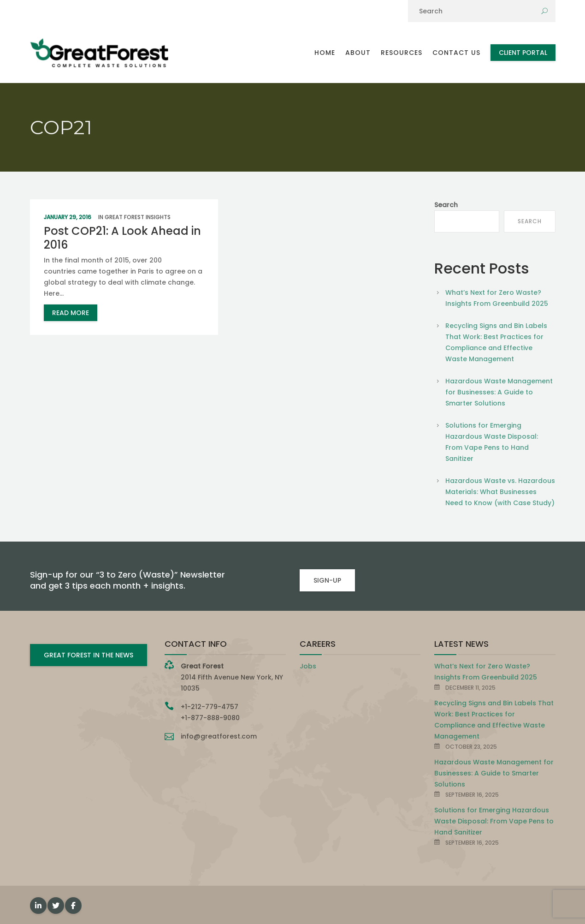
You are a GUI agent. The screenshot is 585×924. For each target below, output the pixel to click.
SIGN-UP (327, 580)
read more (71, 313)
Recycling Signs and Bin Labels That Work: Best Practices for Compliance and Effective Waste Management (496, 342)
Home (325, 53)
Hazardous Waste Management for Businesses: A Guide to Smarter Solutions (499, 392)
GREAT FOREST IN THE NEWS (89, 655)
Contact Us (456, 53)
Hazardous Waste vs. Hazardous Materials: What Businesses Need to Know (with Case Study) (500, 492)
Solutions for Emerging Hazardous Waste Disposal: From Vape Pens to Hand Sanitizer (492, 442)
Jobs (308, 666)
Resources (402, 53)
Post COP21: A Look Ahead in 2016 (122, 238)
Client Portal (523, 53)
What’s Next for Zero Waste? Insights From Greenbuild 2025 (497, 298)
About (358, 53)
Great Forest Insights (138, 217)
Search (446, 205)
